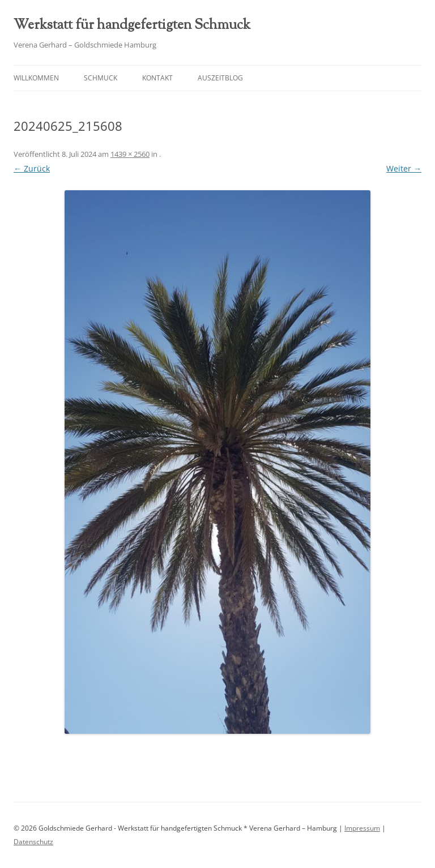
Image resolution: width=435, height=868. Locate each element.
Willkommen (36, 78)
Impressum (362, 828)
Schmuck (101, 78)
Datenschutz (33, 842)
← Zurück (32, 168)
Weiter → (404, 168)
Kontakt (157, 78)
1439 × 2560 (130, 154)
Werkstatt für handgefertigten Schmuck (132, 25)
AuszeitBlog (220, 78)
